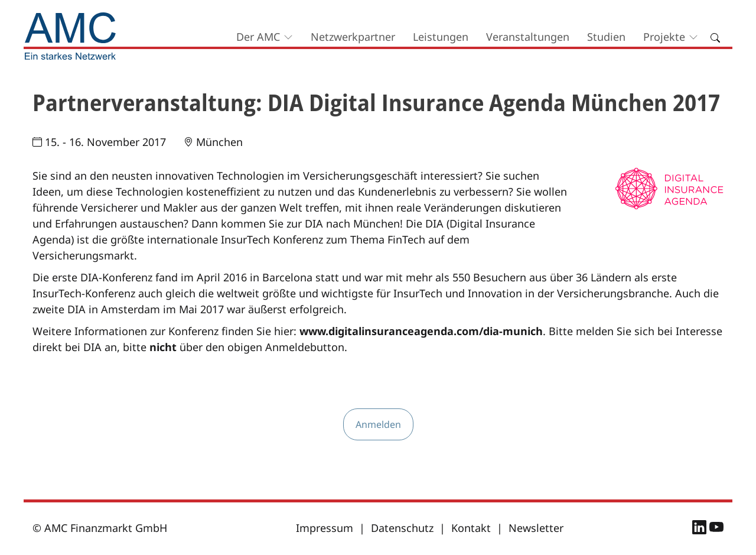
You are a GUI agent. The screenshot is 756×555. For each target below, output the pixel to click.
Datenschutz (402, 528)
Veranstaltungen (528, 37)
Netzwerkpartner (353, 37)
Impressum (325, 528)
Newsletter (536, 528)
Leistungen (441, 37)
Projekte (664, 37)
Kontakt (471, 528)
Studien (606, 37)
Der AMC (258, 37)
